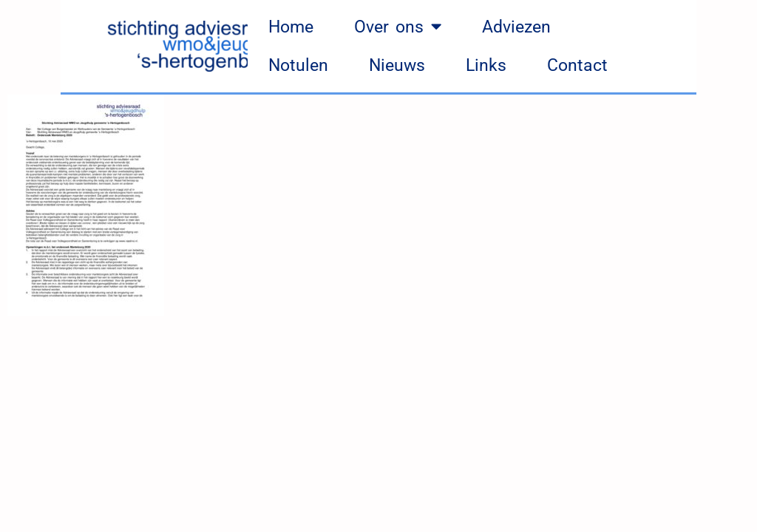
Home (291, 27)
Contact (577, 65)
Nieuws (397, 65)
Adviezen (516, 27)
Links (486, 65)
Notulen (298, 65)
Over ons (398, 27)
